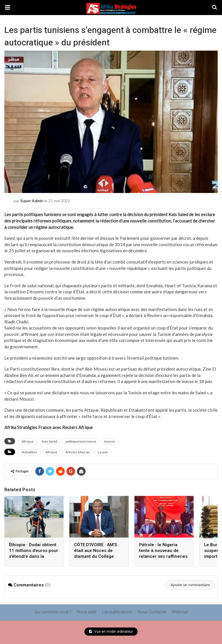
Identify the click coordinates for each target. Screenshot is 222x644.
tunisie (110, 441)
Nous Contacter (152, 612)
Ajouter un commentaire (190, 585)
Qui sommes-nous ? (53, 612)
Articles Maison (77, 452)
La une (103, 452)
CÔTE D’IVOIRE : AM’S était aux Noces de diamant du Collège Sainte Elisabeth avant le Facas (97, 556)
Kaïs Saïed (49, 441)
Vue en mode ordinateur (111, 632)
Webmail (180, 612)
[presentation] (208, 533)
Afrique (28, 441)
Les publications (117, 612)
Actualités (29, 452)
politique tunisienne (81, 441)
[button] (8, 8)
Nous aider (87, 612)
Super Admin (32, 201)
